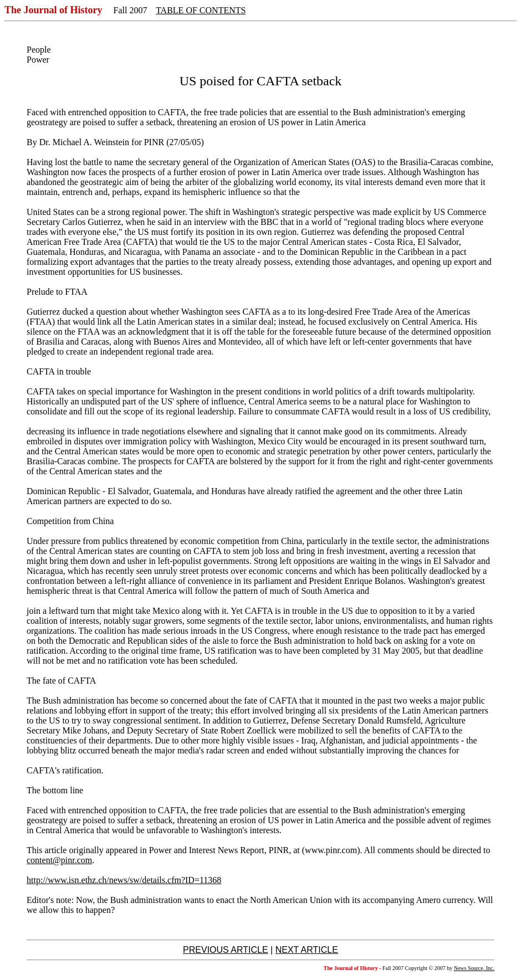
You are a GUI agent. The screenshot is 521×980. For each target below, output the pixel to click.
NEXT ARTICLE (307, 950)
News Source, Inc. (474, 968)
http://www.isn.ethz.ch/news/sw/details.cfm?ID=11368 (124, 880)
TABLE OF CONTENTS (201, 10)
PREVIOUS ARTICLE (226, 950)
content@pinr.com (59, 860)
